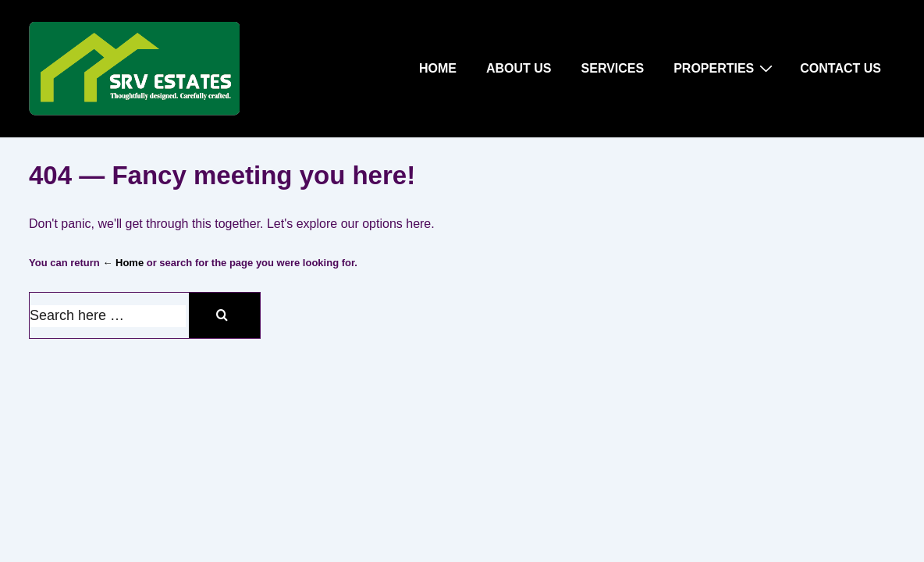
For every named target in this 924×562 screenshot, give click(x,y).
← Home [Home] (123, 263)
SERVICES (613, 68)
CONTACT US (840, 68)
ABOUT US (519, 68)
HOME (438, 68)
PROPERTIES (725, 68)
